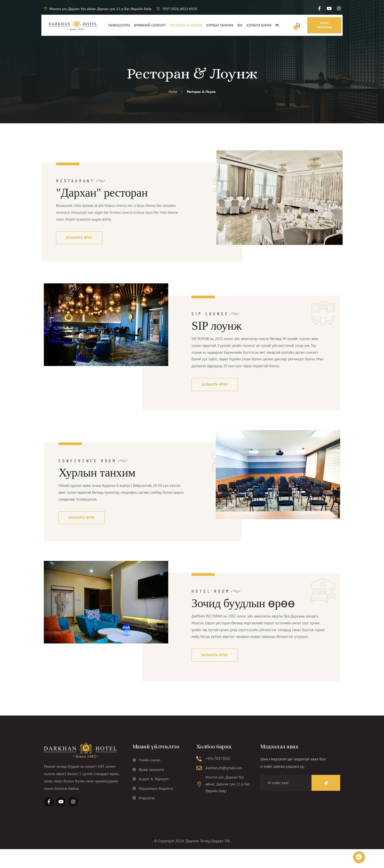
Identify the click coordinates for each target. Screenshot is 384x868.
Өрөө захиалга (148, 789)
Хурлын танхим (97, 482)
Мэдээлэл (144, 818)
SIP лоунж (216, 327)
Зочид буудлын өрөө (243, 613)
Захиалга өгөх (79, 239)
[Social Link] (319, 9)
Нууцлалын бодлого (153, 809)
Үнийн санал (146, 779)
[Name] (321, 802)
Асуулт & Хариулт (150, 799)
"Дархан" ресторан (102, 193)
